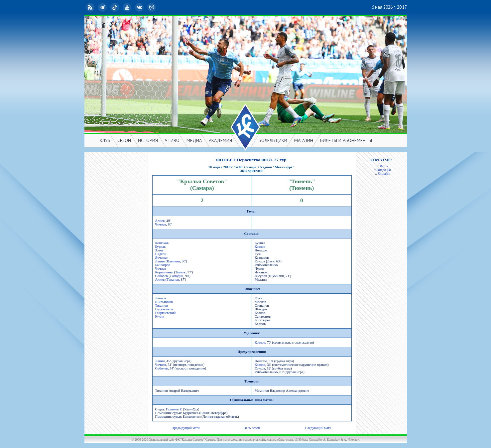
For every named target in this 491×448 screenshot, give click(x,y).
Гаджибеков (164, 309)
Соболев (162, 276)
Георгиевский (166, 313)
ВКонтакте (140, 7)
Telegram (103, 7)
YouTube (128, 7)
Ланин (160, 261)
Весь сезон (252, 428)
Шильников (164, 302)
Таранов (173, 280)
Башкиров (163, 265)
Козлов (260, 247)
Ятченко (162, 258)
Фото (384, 166)
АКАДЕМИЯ (220, 140)
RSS (91, 7)
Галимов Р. (174, 409)
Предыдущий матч (185, 428)
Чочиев (161, 224)
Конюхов (162, 243)
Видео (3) (384, 170)
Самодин (177, 276)
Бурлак (161, 247)
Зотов (159, 250)
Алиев (160, 221)
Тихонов (162, 305)
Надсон (161, 254)
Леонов (161, 298)
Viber (152, 7)
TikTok (115, 7)
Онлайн (384, 173)
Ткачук (180, 272)
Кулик (160, 316)
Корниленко (164, 272)
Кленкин (173, 261)
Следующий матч (318, 428)
